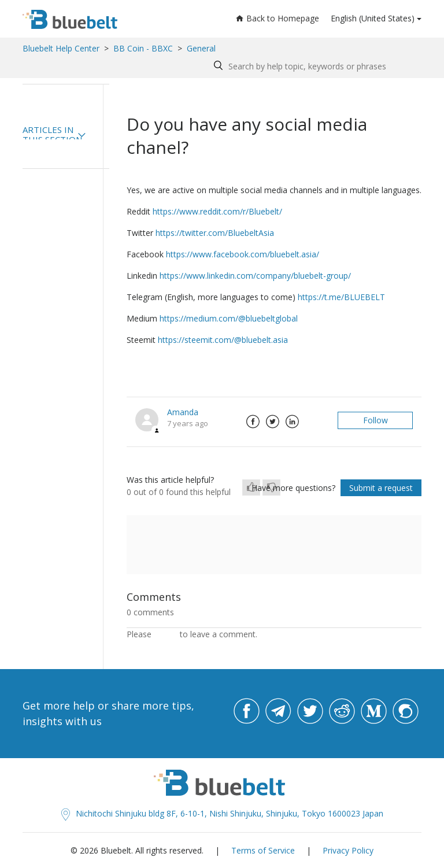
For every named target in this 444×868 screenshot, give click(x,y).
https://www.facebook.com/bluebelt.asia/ (243, 254)
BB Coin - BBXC (143, 48)
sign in (166, 634)
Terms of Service (263, 850)
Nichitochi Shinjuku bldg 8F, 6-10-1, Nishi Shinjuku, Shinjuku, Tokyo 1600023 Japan (222, 813)
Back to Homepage (277, 18)
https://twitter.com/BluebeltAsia (215, 233)
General (201, 48)
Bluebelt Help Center (61, 48)
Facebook (253, 422)
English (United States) (373, 18)
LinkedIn (292, 422)
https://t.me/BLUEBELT (341, 297)
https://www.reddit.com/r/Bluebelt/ (217, 211)
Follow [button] (375, 420)
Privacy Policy (348, 850)
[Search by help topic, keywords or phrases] (315, 66)
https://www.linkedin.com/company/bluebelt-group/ (255, 276)
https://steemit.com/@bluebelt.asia (223, 340)
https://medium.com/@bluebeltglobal (229, 318)
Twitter (272, 422)
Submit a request (381, 488)
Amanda (183, 412)
